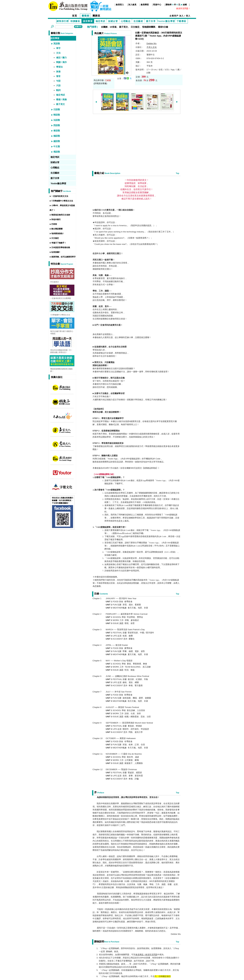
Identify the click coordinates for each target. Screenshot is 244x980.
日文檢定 (135, 27)
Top (177, 173)
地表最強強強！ (58, 233)
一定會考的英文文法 (60, 196)
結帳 (185, 5)
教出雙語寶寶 (57, 229)
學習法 (59, 67)
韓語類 (57, 115)
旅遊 (58, 72)
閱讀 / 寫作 (61, 62)
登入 (188, 16)
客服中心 (157, 5)
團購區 (96, 16)
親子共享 (151, 21)
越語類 (57, 141)
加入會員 (132, 5)
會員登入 (120, 5)
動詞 (58, 90)
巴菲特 (54, 224)
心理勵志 (126, 21)
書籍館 (86, 16)
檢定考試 (101, 21)
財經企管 (113, 21)
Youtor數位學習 (166, 21)
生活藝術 (138, 21)
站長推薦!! (56, 252)
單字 (58, 48)
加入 (182, 16)
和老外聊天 (56, 220)
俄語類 (57, 152)
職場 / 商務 (61, 99)
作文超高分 (55, 282)
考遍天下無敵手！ (59, 243)
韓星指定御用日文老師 (61, 215)
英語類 (57, 44)
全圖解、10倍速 (109, 27)
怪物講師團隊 (149, 27)
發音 (58, 76)
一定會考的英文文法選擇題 (61, 298)
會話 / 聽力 (61, 58)
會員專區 (145, 5)
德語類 (57, 136)
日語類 (57, 109)
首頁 (75, 16)
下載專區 (181, 21)
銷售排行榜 (63, 21)
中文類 (57, 146)
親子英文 (124, 27)
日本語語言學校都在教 (61, 247)
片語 (58, 86)
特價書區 (75, 21)
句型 (58, 81)
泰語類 (57, 131)
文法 (58, 53)
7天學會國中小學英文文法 (62, 201)
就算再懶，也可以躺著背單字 (63, 257)
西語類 (57, 125)
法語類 (57, 120)
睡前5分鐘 (163, 27)
